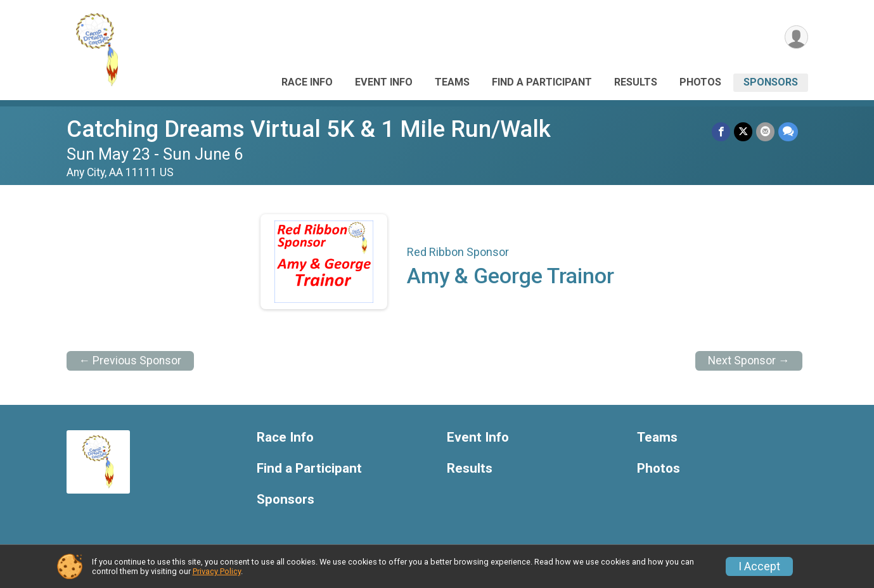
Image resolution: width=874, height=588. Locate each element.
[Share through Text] (788, 131)
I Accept (759, 566)
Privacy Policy (217, 571)
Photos (700, 82)
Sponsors (771, 82)
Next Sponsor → (749, 361)
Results (636, 82)
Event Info (384, 82)
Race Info (307, 82)
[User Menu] (796, 37)
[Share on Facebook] (721, 131)
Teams (452, 82)
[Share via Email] (765, 131)
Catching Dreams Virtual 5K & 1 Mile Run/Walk (309, 129)
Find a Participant (542, 82)
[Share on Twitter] (743, 131)
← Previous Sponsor (131, 361)
